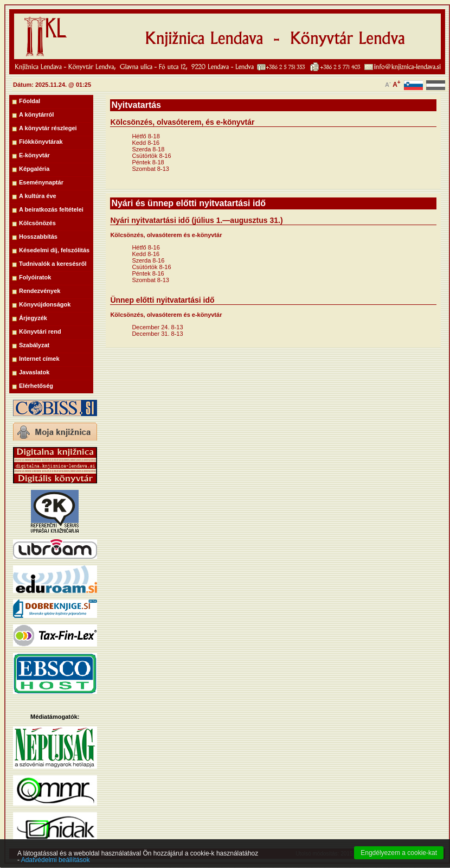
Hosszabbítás (38, 237)
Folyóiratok (35, 277)
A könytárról (36, 114)
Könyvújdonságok (45, 304)
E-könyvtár (34, 155)
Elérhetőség (36, 386)
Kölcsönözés (37, 223)
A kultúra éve (38, 196)
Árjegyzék (33, 318)
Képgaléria (34, 169)
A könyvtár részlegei (48, 128)
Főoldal (30, 101)
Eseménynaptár (41, 182)
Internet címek (39, 359)
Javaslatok (34, 372)
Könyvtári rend (40, 331)
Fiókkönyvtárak (41, 142)
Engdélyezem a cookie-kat (399, 859)
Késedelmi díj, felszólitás (54, 250)
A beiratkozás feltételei (51, 209)
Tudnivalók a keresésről (53, 264)
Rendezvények (40, 291)
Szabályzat (34, 345)
